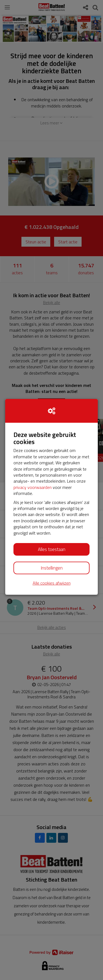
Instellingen (52, 568)
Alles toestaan (52, 549)
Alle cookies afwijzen (52, 583)
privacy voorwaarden (33, 487)
